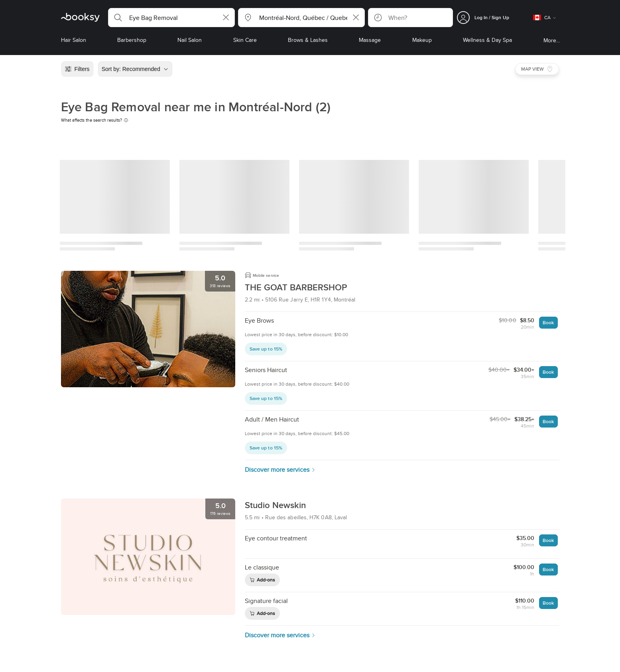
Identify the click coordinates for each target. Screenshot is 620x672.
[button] (171, 18)
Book (548, 322)
